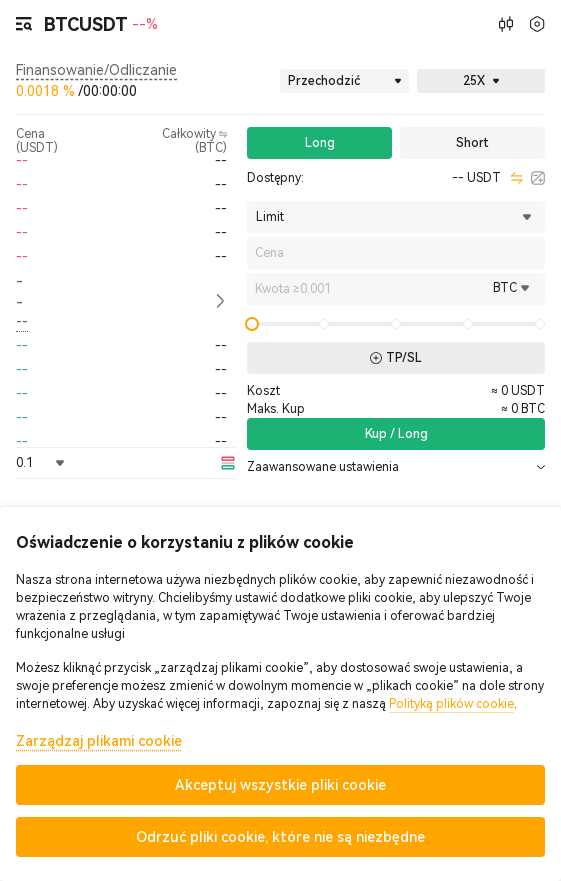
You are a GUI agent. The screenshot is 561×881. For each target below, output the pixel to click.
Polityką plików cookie (451, 704)
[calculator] (538, 178)
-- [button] (19, 291)
